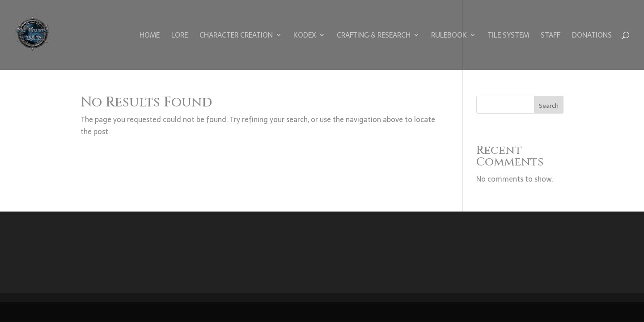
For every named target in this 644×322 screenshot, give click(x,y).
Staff (551, 36)
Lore (180, 36)
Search (549, 106)
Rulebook (449, 36)
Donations (592, 36)
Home (150, 36)
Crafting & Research (374, 36)
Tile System (508, 36)
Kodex (305, 36)
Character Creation (236, 36)
